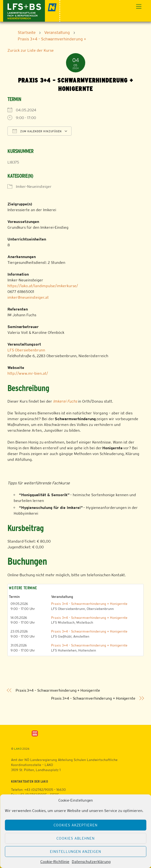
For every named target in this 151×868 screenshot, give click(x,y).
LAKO (18, 749)
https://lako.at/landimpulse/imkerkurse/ (43, 286)
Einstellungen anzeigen (75, 852)
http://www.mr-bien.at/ (28, 373)
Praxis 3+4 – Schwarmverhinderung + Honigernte (58, 690)
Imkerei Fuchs (65, 401)
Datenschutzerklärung (91, 862)
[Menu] (139, 7)
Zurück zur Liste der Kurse (31, 50)
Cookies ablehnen (75, 838)
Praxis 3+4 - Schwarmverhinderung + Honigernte (89, 604)
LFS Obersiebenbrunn (26, 350)
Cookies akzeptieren (76, 825)
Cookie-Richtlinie (55, 862)
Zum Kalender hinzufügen (37, 131)
